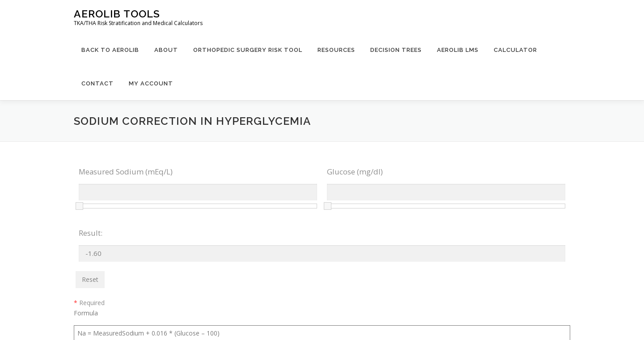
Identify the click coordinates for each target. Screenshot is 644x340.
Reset (90, 279)
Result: (91, 233)
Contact (97, 83)
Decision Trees (396, 50)
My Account (151, 83)
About (166, 50)
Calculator (515, 50)
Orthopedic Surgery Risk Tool (248, 50)
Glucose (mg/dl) (355, 172)
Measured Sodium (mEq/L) (126, 172)
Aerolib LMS (458, 50)
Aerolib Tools (117, 14)
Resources (336, 50)
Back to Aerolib (110, 50)
